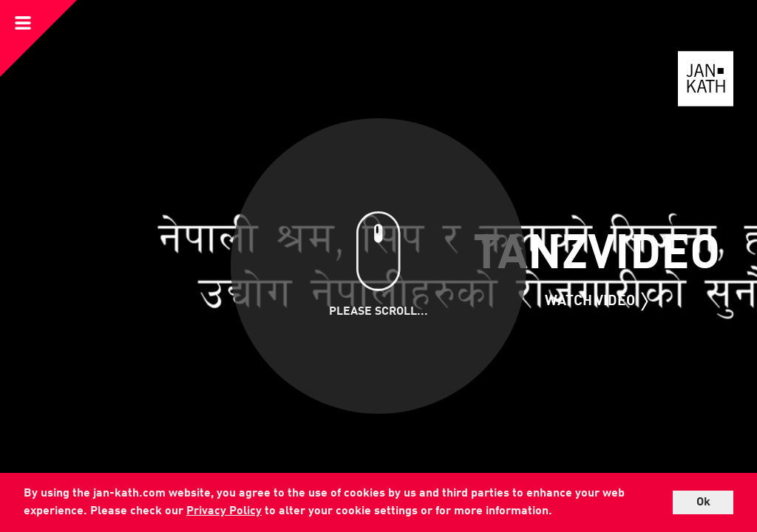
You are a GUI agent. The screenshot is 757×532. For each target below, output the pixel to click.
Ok (703, 502)
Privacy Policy (224, 511)
